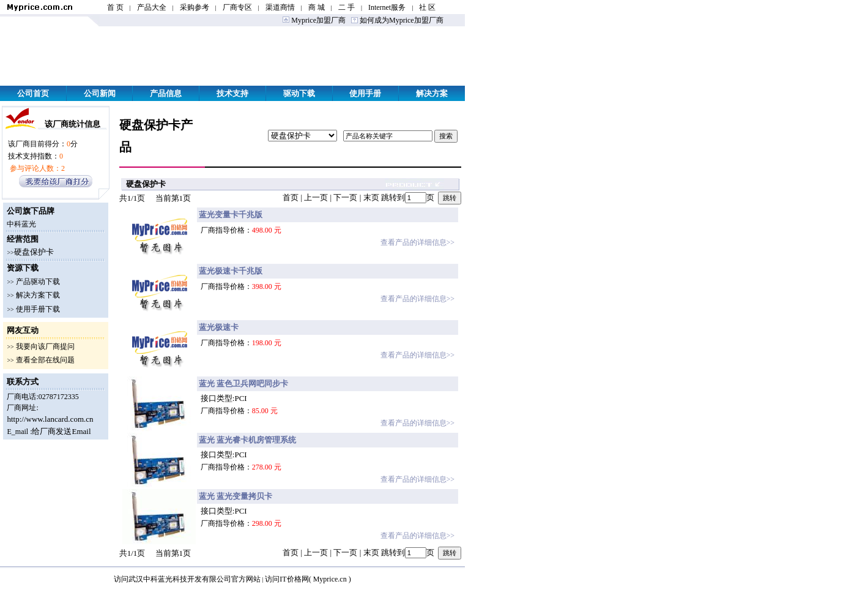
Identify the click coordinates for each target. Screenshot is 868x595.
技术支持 (232, 93)
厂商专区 (237, 7)
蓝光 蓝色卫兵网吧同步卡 (243, 384)
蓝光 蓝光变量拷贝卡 (236, 496)
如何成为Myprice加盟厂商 (401, 20)
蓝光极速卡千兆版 (231, 271)
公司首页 (33, 93)
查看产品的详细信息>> (418, 242)
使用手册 (365, 93)
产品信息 (166, 93)
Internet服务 (387, 7)
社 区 (427, 7)
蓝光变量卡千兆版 (231, 215)
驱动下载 (299, 93)
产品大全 (152, 7)
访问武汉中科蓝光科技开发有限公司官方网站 (187, 579)
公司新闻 (100, 93)
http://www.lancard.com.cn (50, 419)
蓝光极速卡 (219, 327)
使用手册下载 (38, 309)
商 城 (317, 7)
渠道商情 (280, 7)
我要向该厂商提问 (45, 346)
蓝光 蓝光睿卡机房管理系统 (247, 440)
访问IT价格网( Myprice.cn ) (308, 579)
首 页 (115, 7)
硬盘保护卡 (34, 252)
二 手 (347, 7)
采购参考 (195, 7)
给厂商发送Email (61, 431)
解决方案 (432, 93)
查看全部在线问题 (45, 360)
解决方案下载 (38, 295)
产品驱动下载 (38, 282)
